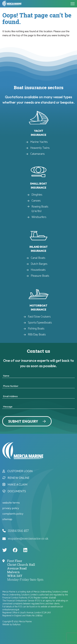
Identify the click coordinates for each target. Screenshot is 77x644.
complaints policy (13, 514)
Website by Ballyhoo (12, 625)
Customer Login (20, 471)
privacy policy (11, 508)
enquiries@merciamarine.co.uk (28, 538)
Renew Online (19, 478)
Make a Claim (17, 484)
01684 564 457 (18, 531)
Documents (17, 491)
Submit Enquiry (23, 421)
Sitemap (7, 519)
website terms (11, 503)
